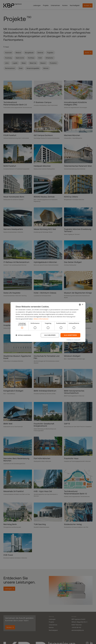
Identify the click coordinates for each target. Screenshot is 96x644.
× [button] (82, 305)
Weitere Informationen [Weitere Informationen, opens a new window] (41, 319)
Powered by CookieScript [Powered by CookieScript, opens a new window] (73, 340)
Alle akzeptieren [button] (70, 335)
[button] (23, 335)
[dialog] (48, 322)
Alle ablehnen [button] (50, 335)
